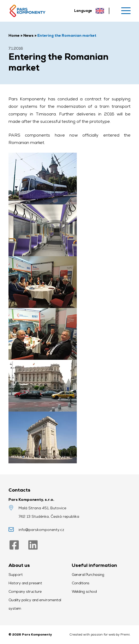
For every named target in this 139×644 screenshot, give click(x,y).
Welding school (84, 591)
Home (14, 35)
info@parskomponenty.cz (41, 530)
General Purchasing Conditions (88, 579)
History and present (25, 583)
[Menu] (126, 11)
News (28, 35)
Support (15, 575)
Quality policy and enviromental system (35, 604)
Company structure (25, 591)
